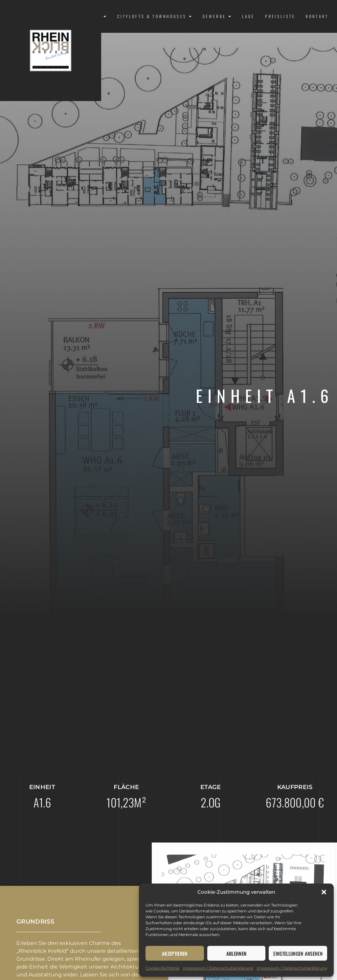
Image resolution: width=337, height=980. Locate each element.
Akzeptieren (175, 953)
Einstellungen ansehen (298, 953)
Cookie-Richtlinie (162, 968)
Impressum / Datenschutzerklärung (218, 968)
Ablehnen (236, 953)
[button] (324, 892)
